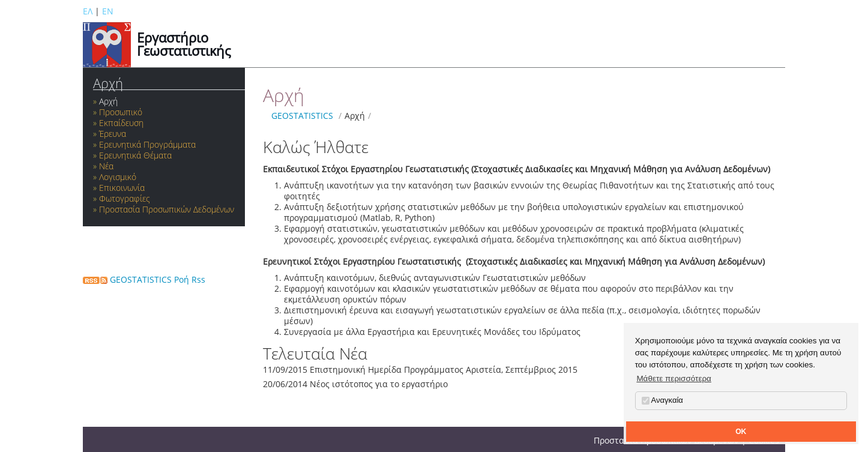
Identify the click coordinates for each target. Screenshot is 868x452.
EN (108, 11)
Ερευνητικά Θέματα (135, 155)
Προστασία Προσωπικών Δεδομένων (167, 209)
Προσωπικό (121, 112)
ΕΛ (88, 11)
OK (741, 432)
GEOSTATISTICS (302, 116)
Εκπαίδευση (121, 123)
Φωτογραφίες (125, 198)
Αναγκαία (662, 400)
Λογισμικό (118, 177)
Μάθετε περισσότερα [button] (674, 378)
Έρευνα (113, 134)
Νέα (106, 166)
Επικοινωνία (122, 188)
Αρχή (108, 83)
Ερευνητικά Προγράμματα (147, 144)
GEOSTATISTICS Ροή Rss (144, 279)
